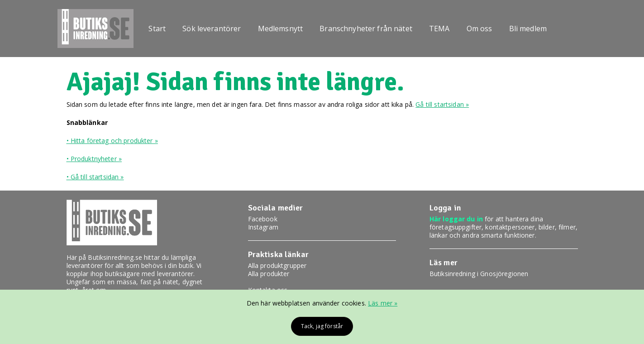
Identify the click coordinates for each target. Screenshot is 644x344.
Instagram (263, 227)
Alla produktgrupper (277, 265)
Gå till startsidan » (442, 104)
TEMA (439, 29)
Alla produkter (269, 274)
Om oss (479, 29)
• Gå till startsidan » (95, 177)
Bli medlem (528, 29)
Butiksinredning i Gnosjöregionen (479, 274)
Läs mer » (383, 303)
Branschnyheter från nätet (366, 29)
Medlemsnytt (281, 29)
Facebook (263, 219)
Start (157, 29)
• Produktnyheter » (94, 159)
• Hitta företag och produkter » (112, 141)
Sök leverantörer (212, 29)
